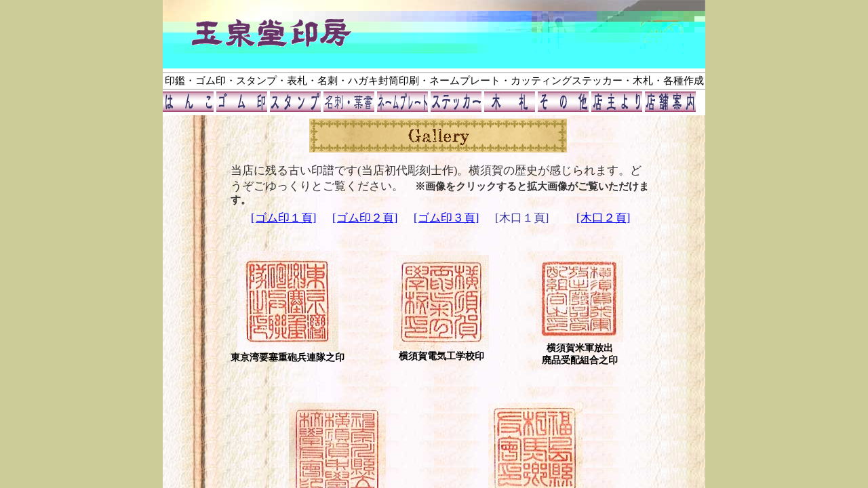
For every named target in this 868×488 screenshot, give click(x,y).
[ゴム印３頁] (446, 218)
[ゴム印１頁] (283, 218)
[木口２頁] (603, 218)
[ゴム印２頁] (365, 218)
